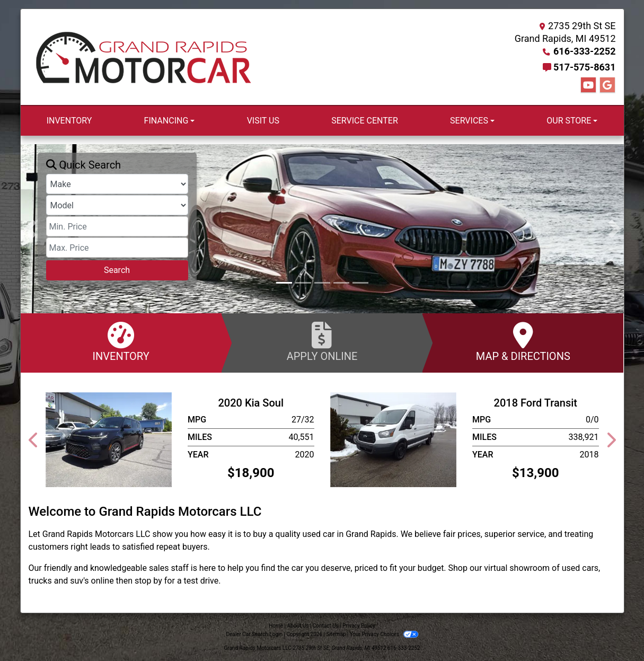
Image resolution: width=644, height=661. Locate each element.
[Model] (117, 205)
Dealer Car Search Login (254, 634)
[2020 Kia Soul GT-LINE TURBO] (109, 439)
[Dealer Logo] (144, 57)
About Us (298, 626)
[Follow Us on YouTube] (588, 85)
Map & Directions (523, 342)
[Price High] (117, 248)
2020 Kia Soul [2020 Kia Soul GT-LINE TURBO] (251, 403)
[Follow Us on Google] (607, 85)
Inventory (121, 342)
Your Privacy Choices (384, 634)
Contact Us (326, 626)
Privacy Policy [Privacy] (359, 626)
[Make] (117, 184)
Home (276, 626)
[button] (30, 229)
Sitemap (336, 634)
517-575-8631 (584, 67)
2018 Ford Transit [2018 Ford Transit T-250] (536, 403)
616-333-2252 (584, 51)
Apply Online (322, 342)
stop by (148, 581)
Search (117, 270)
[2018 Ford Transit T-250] (394, 439)
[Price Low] (117, 226)
